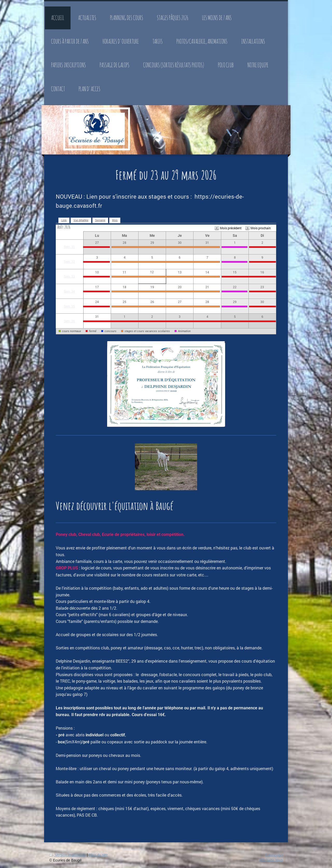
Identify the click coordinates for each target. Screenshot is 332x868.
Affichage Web (271, 860)
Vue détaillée (81, 220)
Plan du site (98, 855)
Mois (115, 220)
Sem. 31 (69, 247)
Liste (64, 220)
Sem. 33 (69, 276)
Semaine (100, 220)
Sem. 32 (69, 261)
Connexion (274, 855)
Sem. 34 (69, 291)
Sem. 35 (69, 306)
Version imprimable (68, 855)
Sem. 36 (69, 321)
